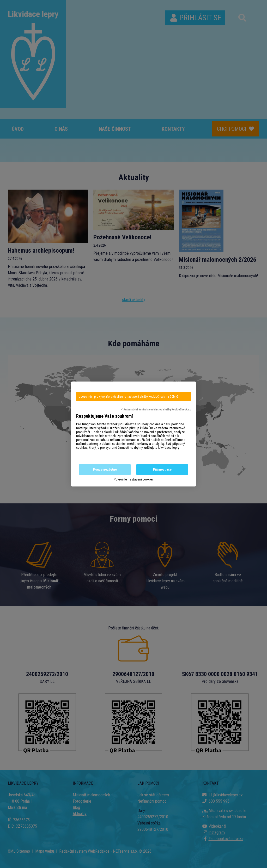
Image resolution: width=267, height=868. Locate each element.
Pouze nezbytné (105, 469)
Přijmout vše (162, 469)
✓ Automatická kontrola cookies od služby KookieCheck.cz (156, 410)
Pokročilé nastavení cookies (134, 479)
